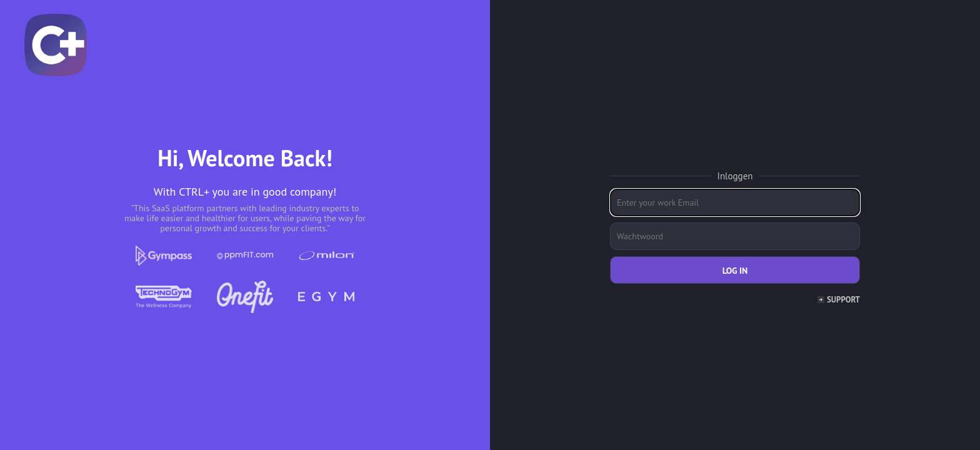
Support (843, 300)
